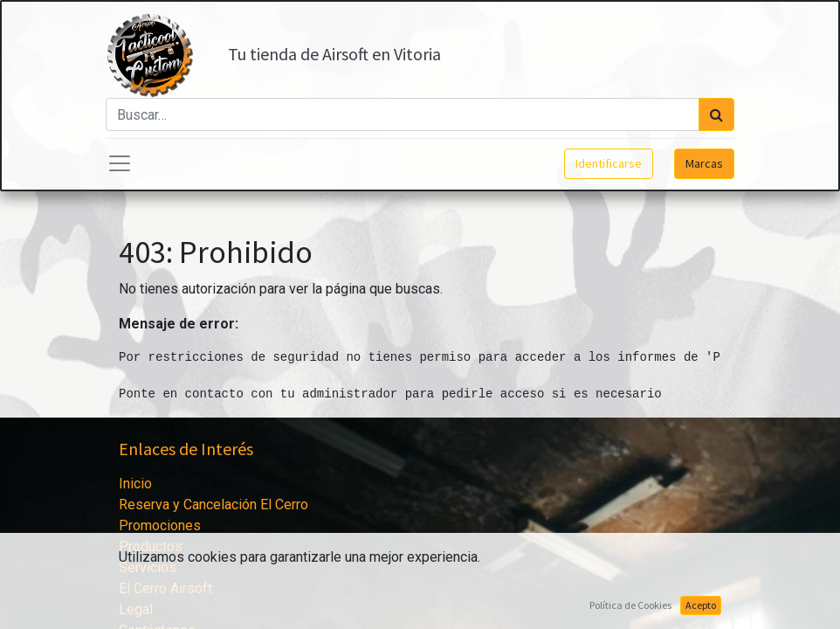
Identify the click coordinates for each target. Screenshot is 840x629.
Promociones (160, 525)
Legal (136, 609)
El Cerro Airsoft (165, 588)
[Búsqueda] (716, 114)
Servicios (148, 567)
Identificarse (609, 163)
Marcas (704, 163)
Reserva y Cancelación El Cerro (213, 505)
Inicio (135, 484)
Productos (151, 546)
